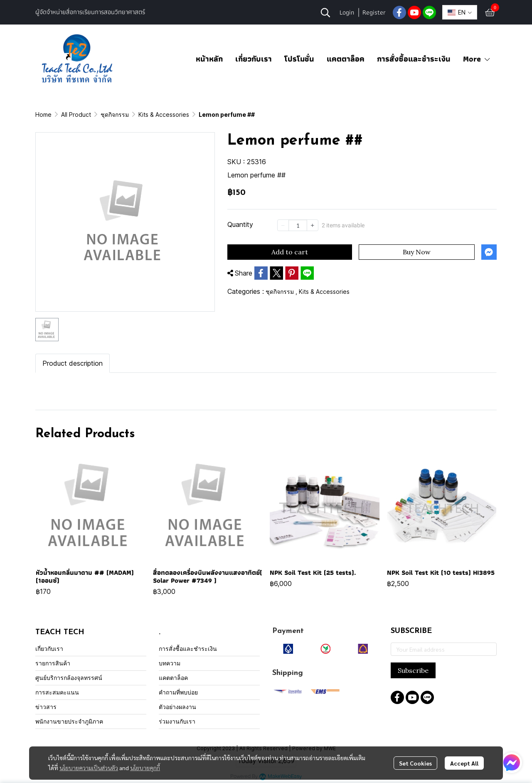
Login (347, 12)
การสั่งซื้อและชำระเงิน (414, 59)
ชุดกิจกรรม (115, 114)
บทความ (170, 663)
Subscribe (413, 670)
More (477, 59)
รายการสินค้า (53, 663)
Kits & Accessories (164, 114)
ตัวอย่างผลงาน (177, 707)
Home (43, 114)
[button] (325, 12)
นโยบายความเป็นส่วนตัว (89, 768)
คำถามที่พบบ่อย (178, 692)
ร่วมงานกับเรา (177, 721)
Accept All (464, 763)
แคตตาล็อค (346, 59)
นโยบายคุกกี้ (145, 768)
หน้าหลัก (209, 59)
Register (374, 12)
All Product (76, 114)
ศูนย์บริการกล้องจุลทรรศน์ (69, 678)
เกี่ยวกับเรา (254, 59)
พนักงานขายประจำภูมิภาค (69, 721)
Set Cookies (415, 763)
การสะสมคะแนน (57, 692)
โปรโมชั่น (299, 59)
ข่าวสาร (46, 707)
